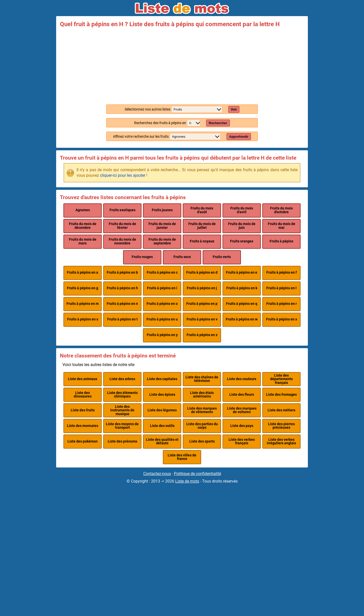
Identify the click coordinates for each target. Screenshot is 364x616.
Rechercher (218, 123)
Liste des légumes (162, 410)
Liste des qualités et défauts (162, 441)
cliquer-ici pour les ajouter (123, 175)
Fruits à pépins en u (162, 319)
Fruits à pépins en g (83, 288)
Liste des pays (242, 426)
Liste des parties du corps (202, 426)
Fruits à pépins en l (281, 288)
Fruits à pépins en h (122, 288)
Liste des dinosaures (83, 395)
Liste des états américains (202, 395)
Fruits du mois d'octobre (281, 210)
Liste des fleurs (242, 395)
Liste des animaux (83, 379)
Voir (234, 109)
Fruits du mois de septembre (162, 241)
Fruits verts (222, 257)
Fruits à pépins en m (83, 304)
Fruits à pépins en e (242, 273)
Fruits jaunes (162, 210)
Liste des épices (162, 395)
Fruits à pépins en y (162, 335)
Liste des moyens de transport (122, 426)
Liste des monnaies (83, 426)
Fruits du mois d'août (202, 210)
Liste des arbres (122, 379)
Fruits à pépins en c (162, 273)
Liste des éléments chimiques (122, 395)
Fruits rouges (142, 257)
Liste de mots (187, 481)
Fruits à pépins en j (202, 288)
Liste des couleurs (242, 379)
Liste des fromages (281, 395)
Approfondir (239, 137)
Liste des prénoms (122, 441)
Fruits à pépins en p (202, 304)
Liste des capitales (162, 379)
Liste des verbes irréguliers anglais (281, 441)
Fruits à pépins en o (162, 304)
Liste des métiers (281, 410)
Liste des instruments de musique (122, 410)
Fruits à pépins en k (242, 288)
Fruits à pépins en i (162, 288)
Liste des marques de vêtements (202, 410)
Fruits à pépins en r (282, 304)
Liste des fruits (83, 410)
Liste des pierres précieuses (281, 426)
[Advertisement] (182, 65)
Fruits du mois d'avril (242, 210)
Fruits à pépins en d (202, 273)
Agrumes (83, 210)
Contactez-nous (157, 474)
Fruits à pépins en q (242, 304)
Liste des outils (162, 426)
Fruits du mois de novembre (122, 241)
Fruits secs (182, 257)
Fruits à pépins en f (282, 273)
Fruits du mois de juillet (202, 226)
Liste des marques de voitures (242, 410)
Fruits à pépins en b (122, 273)
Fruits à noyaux (202, 241)
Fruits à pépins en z (202, 335)
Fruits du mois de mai (282, 226)
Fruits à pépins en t (122, 319)
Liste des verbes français (242, 441)
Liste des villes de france (182, 457)
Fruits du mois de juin (242, 226)
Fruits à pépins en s (83, 319)
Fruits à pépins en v (202, 319)
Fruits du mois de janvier (162, 226)
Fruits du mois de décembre (83, 226)
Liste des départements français (281, 379)
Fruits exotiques (122, 210)
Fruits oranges (242, 241)
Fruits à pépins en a (83, 273)
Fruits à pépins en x (282, 319)
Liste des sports (202, 441)
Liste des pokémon (83, 441)
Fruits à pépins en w (242, 319)
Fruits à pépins (281, 241)
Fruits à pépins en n (122, 304)
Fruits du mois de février (122, 226)
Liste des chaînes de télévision (202, 379)
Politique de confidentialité (197, 474)
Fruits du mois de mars (83, 241)
